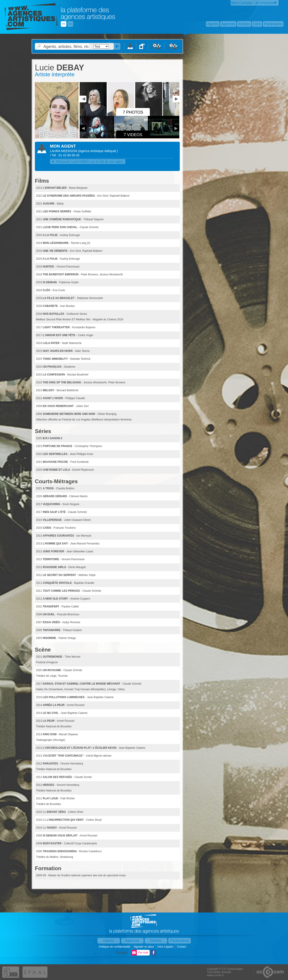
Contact (182, 947)
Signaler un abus (144, 947)
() (98, 151)
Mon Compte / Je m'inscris (252, 3)
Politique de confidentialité (115, 947)
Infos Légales (166, 947)
